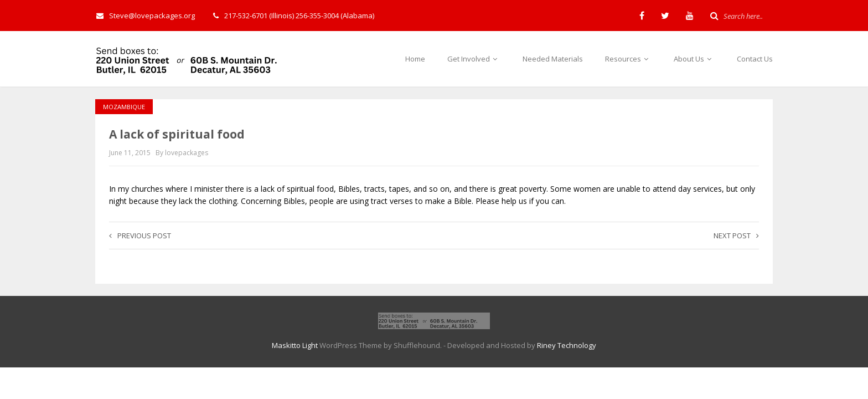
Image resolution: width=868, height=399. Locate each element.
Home (415, 59)
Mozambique (124, 107)
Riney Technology (567, 345)
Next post (736, 236)
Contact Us (755, 59)
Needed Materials (553, 59)
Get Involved (474, 59)
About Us (694, 59)
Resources (628, 59)
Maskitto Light (295, 345)
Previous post (140, 236)
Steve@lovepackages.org (146, 16)
